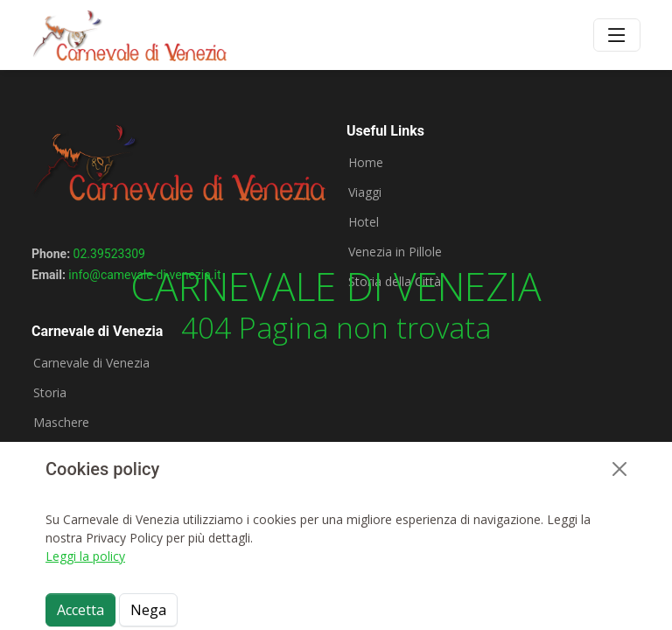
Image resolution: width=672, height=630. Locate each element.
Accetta (80, 610)
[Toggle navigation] (617, 35)
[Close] (619, 469)
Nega (148, 610)
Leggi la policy (85, 556)
